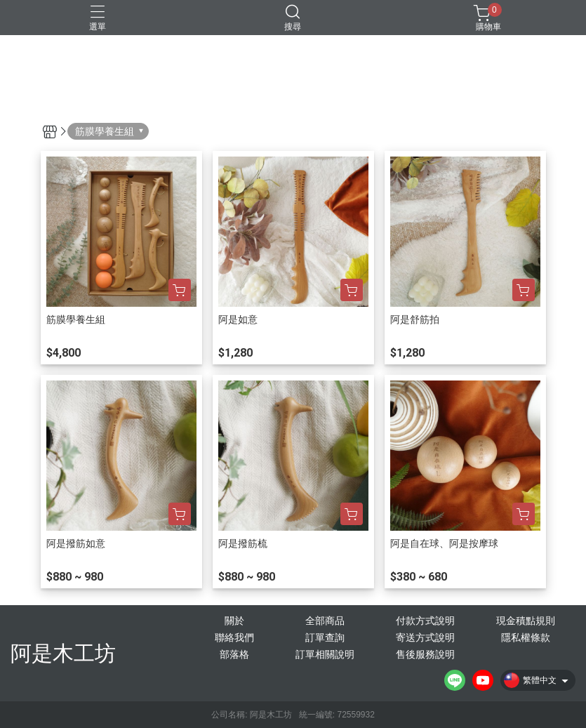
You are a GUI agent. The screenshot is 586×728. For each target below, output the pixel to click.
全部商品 (325, 621)
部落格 (234, 654)
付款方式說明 (425, 621)
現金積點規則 (526, 621)
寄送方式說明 (425, 637)
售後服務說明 (425, 654)
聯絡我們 (234, 637)
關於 (234, 621)
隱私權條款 (526, 637)
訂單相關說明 (325, 654)
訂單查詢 (325, 637)
